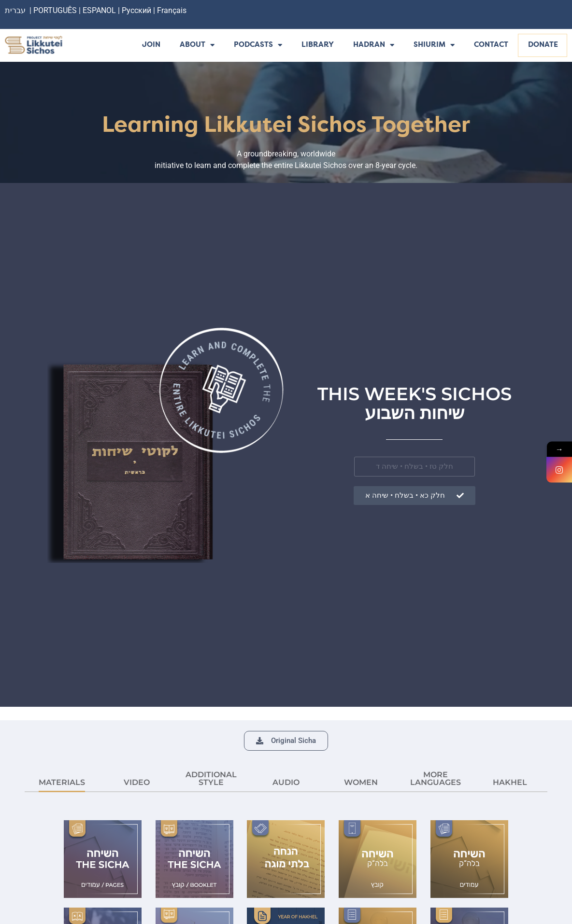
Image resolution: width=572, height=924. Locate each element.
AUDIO (286, 782)
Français (172, 10)
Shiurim (434, 46)
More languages (436, 778)
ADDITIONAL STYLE (211, 778)
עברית (15, 10)
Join (151, 45)
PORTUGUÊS (55, 10)
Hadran (374, 46)
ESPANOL (99, 10)
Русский (137, 10)
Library (318, 45)
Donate (543, 45)
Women (361, 782)
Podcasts (258, 46)
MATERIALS (62, 782)
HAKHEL (510, 782)
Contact (491, 45)
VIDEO (137, 782)
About (197, 46)
